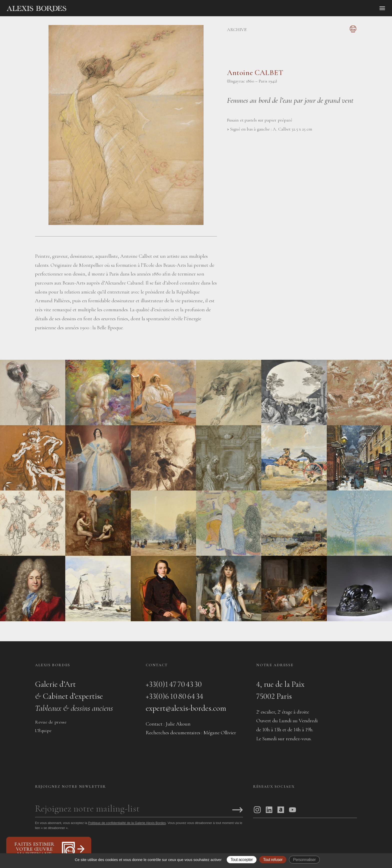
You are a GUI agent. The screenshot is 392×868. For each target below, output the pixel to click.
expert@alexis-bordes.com (186, 708)
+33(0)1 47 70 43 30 (174, 684)
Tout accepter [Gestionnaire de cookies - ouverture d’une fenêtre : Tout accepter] (242, 860)
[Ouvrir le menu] (382, 8)
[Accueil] (79, 9)
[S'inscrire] (237, 810)
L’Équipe (43, 730)
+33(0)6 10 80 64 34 (174, 696)
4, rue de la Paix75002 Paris (280, 690)
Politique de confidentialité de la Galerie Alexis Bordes (127, 823)
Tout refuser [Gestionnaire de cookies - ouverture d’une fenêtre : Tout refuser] (273, 860)
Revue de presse (51, 722)
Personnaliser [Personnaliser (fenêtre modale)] (304, 860)
